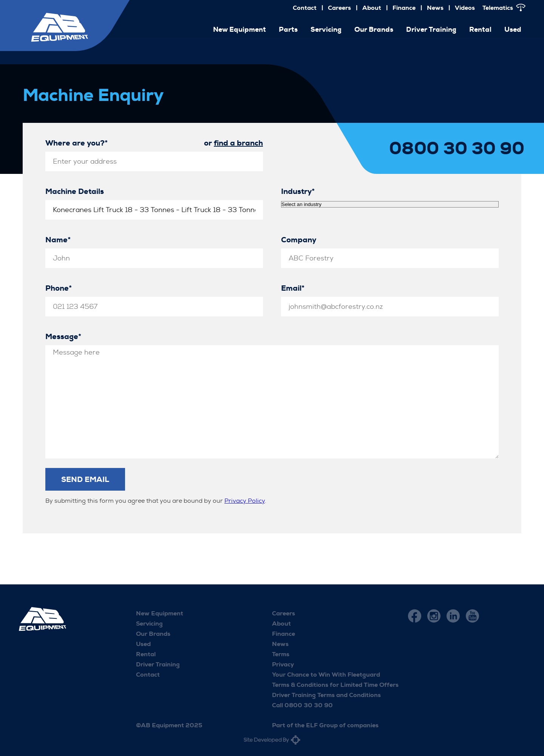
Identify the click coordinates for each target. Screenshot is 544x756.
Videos (465, 8)
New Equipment (240, 29)
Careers (339, 8)
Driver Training (431, 29)
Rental (480, 29)
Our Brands (374, 29)
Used (513, 29)
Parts (288, 29)
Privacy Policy (245, 501)
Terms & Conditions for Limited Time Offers (335, 685)
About (372, 8)
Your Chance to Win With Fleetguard (326, 675)
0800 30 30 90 (457, 149)
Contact (305, 8)
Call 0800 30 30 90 (302, 705)
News (435, 8)
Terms (281, 654)
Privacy (283, 664)
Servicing (326, 29)
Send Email (85, 479)
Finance (404, 8)
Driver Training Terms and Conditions (326, 695)
